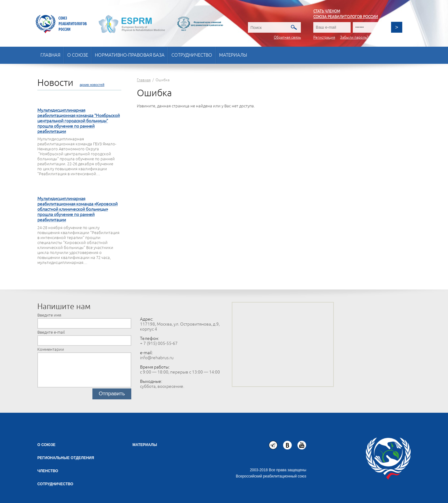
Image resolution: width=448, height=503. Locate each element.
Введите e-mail (51, 332)
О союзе (78, 55)
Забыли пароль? (354, 38)
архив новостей (92, 85)
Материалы (233, 55)
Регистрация (324, 38)
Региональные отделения (66, 458)
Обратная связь (287, 38)
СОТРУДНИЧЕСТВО (55, 484)
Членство (48, 471)
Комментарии (51, 350)
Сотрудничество (192, 55)
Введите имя (49, 315)
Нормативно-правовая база (130, 55)
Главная (50, 55)
